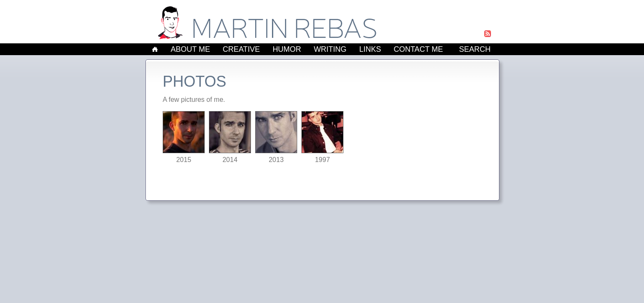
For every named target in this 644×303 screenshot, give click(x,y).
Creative (241, 49)
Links (370, 49)
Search (475, 49)
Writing (330, 49)
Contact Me (418, 49)
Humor (287, 49)
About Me (190, 49)
